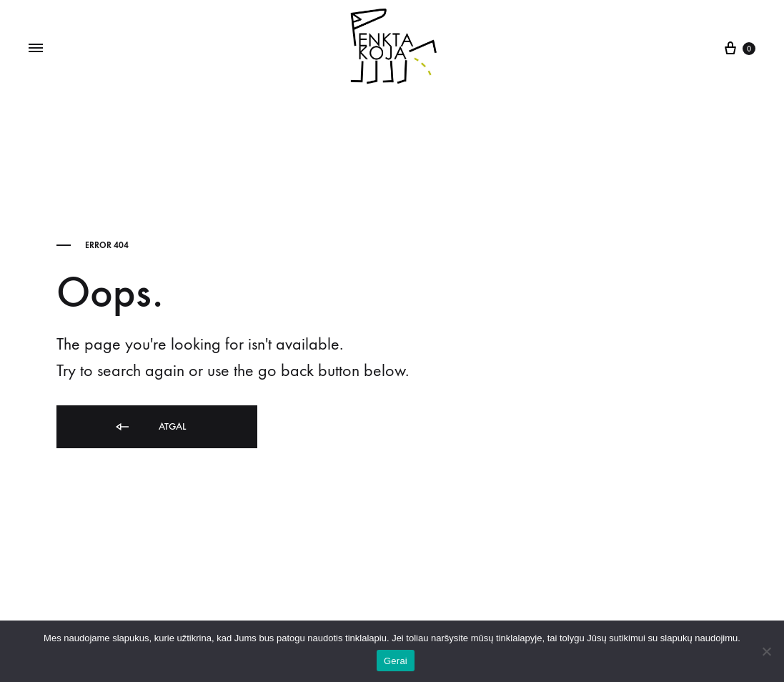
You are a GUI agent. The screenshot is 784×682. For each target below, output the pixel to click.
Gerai (396, 661)
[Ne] (766, 651)
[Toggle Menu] (36, 49)
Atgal (150, 427)
